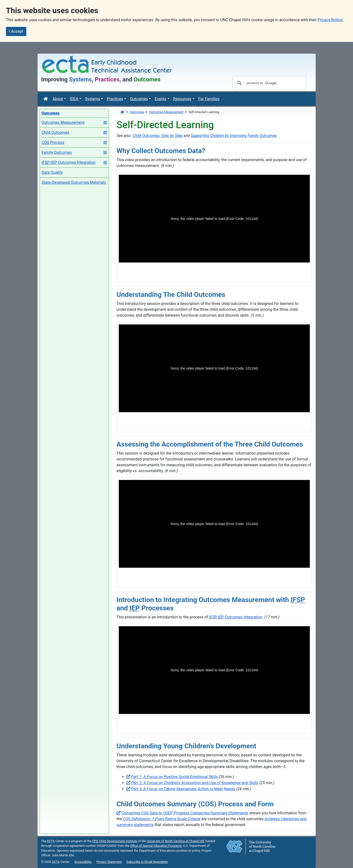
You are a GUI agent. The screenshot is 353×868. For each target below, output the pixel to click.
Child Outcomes (55, 132)
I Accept (16, 31)
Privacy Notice (330, 20)
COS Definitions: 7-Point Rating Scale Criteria (162, 819)
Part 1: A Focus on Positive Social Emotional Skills (175, 777)
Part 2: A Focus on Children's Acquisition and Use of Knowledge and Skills (195, 783)
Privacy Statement (109, 862)
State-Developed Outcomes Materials (74, 182)
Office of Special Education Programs (156, 846)
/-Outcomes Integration (69, 162)
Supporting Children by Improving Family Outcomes (234, 136)
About (58, 99)
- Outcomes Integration (236, 617)
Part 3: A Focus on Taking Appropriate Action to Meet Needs (183, 789)
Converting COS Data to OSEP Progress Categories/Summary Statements (185, 813)
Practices (115, 99)
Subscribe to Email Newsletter (147, 862)
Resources (182, 99)
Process (53, 142)
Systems (93, 99)
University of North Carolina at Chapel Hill (175, 841)
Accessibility (83, 862)
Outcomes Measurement (63, 122)
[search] (269, 83)
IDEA (74, 99)
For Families (209, 99)
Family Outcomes (57, 152)
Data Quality (52, 172)
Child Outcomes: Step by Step (158, 136)
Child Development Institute (115, 841)
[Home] (46, 99)
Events (160, 99)
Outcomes (139, 99)
